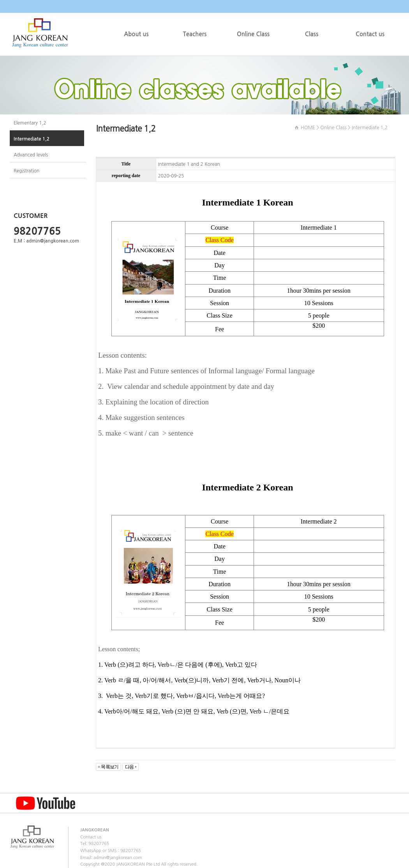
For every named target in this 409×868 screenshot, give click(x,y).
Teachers (195, 34)
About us (136, 34)
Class (312, 34)
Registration (26, 171)
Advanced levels (31, 155)
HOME (308, 128)
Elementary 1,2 (30, 123)
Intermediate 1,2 (32, 139)
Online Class (253, 34)
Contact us (370, 34)
